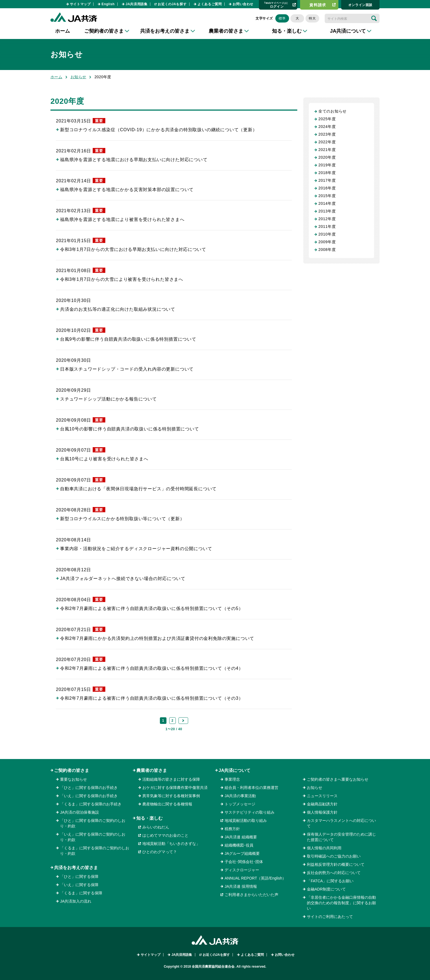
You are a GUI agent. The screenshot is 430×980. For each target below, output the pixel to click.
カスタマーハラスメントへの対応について (341, 823)
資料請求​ (318, 5)
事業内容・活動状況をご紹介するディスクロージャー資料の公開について (136, 549)
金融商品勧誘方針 (322, 804)
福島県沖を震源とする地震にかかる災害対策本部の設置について (127, 190)
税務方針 (232, 829)
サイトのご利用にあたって (330, 917)
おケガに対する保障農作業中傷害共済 (175, 788)
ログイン (276, 5)
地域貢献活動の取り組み (246, 821)
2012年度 (327, 219)
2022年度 (327, 142)
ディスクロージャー (242, 870)
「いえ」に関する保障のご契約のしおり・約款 (93, 837)
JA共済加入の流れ (76, 901)
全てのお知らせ (333, 111)
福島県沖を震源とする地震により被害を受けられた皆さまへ (122, 219)
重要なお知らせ (73, 779)
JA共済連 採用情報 (241, 886)
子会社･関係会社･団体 (244, 862)
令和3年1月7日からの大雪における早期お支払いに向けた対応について (133, 249)
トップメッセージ (240, 804)
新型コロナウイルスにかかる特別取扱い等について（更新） (122, 519)
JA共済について (234, 770)
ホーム (63, 31)
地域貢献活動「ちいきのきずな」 (171, 844)
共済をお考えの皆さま (76, 868)
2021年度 (327, 150)
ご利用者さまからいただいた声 (251, 895)
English (108, 4)
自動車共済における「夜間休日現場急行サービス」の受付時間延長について (138, 489)
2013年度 (327, 211)
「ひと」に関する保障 (79, 877)
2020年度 (327, 157)
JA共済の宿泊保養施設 (80, 812)
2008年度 (327, 250)
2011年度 (327, 226)
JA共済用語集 (137, 4)
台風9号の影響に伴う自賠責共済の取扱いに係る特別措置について (128, 339)
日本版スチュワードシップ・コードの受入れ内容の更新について (127, 369)
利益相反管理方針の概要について (336, 864)
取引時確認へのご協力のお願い (334, 856)
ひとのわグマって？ (160, 852)
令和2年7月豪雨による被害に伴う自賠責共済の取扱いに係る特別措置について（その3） (152, 698)
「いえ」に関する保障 (79, 885)
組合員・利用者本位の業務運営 (251, 788)
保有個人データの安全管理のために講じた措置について (341, 837)
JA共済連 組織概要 (241, 837)
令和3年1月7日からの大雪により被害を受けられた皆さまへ (122, 279)
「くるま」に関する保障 (81, 893)
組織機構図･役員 (239, 845)
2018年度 (327, 173)
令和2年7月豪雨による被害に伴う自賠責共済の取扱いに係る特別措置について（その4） (152, 668)
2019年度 (327, 165)
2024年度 (327, 127)
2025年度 (327, 119)
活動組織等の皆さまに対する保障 (171, 779)
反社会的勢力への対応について (334, 873)
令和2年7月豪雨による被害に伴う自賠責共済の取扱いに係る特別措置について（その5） (152, 608)
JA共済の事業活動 (240, 796)
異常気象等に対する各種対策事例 (171, 796)
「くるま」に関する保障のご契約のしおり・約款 (95, 851)
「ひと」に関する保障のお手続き (89, 788)
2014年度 (327, 203)
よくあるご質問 (210, 4)
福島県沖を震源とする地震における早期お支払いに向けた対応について (134, 160)
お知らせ (78, 77)
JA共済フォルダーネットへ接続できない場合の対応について (123, 579)
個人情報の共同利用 (324, 848)
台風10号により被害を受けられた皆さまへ (104, 459)
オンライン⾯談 (360, 5)
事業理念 (232, 779)
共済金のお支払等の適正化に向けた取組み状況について (118, 309)
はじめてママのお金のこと (165, 835)
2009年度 (327, 242)
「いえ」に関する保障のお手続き (89, 796)
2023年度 (327, 134)
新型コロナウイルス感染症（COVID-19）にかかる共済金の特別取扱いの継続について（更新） (159, 130)
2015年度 (327, 196)
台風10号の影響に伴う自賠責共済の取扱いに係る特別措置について (130, 429)
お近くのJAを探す (172, 4)
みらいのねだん (156, 827)
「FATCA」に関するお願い (330, 881)
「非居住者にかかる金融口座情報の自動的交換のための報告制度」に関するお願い (341, 903)
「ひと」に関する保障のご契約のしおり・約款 (93, 823)
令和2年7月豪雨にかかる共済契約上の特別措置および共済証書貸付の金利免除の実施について (157, 638)
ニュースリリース (322, 796)
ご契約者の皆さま (72, 770)
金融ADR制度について (326, 889)
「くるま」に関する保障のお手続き (91, 804)
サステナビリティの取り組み (250, 812)
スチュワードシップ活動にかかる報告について (108, 399)
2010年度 (327, 234)
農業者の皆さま (152, 770)
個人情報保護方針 (322, 812)
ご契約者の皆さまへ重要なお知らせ (338, 779)
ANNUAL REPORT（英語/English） (255, 878)
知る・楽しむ (149, 818)
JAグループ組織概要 (242, 853)
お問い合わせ (243, 4)
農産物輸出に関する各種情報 (167, 804)
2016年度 (327, 188)
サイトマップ (80, 4)
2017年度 (327, 180)
